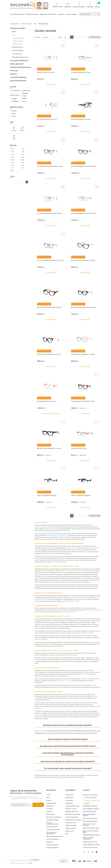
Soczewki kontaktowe (17, 14)
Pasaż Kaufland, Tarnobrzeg (88, 838)
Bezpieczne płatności (73, 814)
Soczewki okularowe (18, 77)
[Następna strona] (95, 37)
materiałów (53, 529)
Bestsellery (50, 814)
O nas (48, 795)
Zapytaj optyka (71, 828)
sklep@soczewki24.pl (92, 800)
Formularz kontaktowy (90, 795)
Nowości (14, 74)
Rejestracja (69, 798)
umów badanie (56, 562)
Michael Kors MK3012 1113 (92, 610)
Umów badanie (51, 803)
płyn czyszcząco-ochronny (63, 681)
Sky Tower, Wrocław (89, 812)
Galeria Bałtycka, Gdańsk (91, 845)
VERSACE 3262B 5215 (87, 633)
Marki (14, 32)
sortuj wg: (38, 37)
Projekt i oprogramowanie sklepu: (21, 863)
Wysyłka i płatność (72, 812)
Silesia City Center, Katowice (89, 825)
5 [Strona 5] (86, 37)
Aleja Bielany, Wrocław (90, 806)
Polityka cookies (71, 809)
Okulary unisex (18, 44)
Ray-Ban (81, 571)
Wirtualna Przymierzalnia (20, 57)
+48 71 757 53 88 (90, 798)
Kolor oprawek (17, 54)
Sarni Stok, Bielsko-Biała (91, 828)
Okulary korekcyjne (32, 14)
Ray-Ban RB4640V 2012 (78, 597)
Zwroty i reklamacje (72, 817)
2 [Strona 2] (75, 37)
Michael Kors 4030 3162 (68, 612)
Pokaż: (60, 37)
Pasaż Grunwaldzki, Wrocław (89, 815)
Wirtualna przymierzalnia (55, 836)
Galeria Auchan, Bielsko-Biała (91, 832)
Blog (48, 798)
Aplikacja (49, 842)
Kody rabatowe (71, 823)
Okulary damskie (18, 38)
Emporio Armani (71, 571)
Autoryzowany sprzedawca (51, 833)
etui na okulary (85, 674)
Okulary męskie (18, 41)
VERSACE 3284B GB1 (41, 639)
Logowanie (69, 800)
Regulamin (69, 803)
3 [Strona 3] (79, 37)
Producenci (50, 806)
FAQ (67, 834)
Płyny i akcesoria (17, 64)
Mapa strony (70, 831)
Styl (13, 35)
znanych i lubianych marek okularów (57, 535)
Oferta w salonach (71, 14)
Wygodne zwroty (71, 825)
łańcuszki (91, 685)
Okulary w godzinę (53, 848)
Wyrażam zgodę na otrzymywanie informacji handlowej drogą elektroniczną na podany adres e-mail (28, 798)
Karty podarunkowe (53, 830)
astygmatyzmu (95, 548)
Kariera (49, 800)
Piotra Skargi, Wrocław (90, 821)
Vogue (63, 571)
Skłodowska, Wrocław (90, 818)
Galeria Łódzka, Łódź (90, 842)
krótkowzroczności (71, 548)
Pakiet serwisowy (52, 845)
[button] (27, 182)
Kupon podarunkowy (18, 81)
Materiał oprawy (17, 47)
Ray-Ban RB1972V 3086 (72, 601)
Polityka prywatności (72, 806)
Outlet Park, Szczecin (90, 847)
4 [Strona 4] (82, 37)
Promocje (61, 14)
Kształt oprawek (18, 50)
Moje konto (69, 795)
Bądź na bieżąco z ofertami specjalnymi (26, 792)
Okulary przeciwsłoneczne (48, 14)
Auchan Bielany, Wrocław (91, 809)
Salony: (87, 803)
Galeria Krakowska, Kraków (92, 835)
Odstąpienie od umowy (73, 820)
